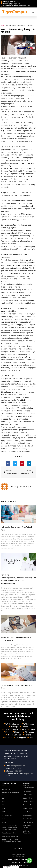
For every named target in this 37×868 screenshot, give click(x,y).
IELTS (4, 798)
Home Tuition (27, 791)
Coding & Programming (27, 832)
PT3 (3, 805)
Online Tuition (27, 795)
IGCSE (4, 786)
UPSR (4, 802)
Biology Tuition (27, 798)
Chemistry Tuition (28, 802)
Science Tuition (28, 819)
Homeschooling (28, 822)
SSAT (3, 819)
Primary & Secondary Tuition (28, 787)
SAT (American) (7, 815)
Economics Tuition (29, 805)
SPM (3, 808)
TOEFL (4, 822)
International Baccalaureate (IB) (10, 794)
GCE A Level (6, 789)
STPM (4, 812)
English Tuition (27, 808)
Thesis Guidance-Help (9, 833)
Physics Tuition (28, 815)
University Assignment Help (10, 836)
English (7, 867)
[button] (8, 463)
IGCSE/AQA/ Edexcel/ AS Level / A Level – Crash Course (11, 841)
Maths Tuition (27, 812)
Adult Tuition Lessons (27, 827)
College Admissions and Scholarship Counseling (9, 829)
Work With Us (19, 848)
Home (3, 25)
